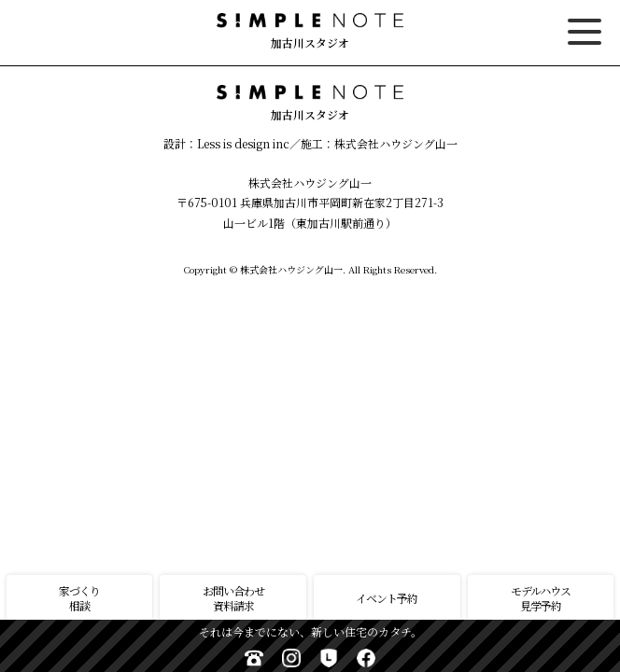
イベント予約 (387, 598)
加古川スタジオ (310, 32)
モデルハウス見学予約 (541, 598)
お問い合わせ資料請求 (233, 598)
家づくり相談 (79, 598)
